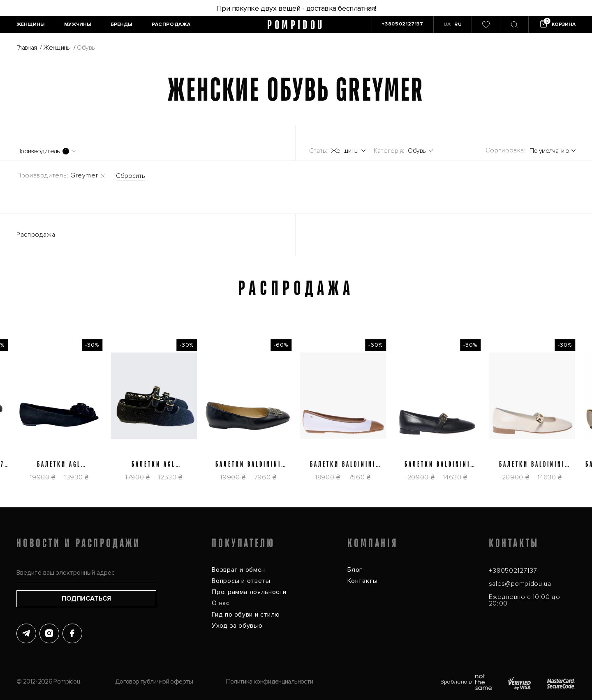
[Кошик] (557, 25)
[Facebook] (72, 633)
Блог (355, 570)
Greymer (84, 175)
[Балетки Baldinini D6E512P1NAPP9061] (514, 415)
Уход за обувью (237, 626)
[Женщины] (30, 25)
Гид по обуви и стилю (246, 615)
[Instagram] (49, 633)
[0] (486, 25)
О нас (221, 603)
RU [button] (458, 24)
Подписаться (86, 599)
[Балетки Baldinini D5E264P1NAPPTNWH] (325, 415)
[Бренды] (121, 25)
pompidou (296, 25)
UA (447, 24)
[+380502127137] (402, 25)
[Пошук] (514, 25)
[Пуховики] (403, 151)
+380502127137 (513, 571)
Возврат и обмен (238, 570)
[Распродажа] (171, 25)
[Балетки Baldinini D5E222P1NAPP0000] (231, 415)
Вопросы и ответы (241, 581)
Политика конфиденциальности (270, 682)
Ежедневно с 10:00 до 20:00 (525, 600)
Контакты (362, 581)
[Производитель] (46, 151)
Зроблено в (466, 682)
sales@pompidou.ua (520, 584)
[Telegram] (26, 633)
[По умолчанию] (553, 151)
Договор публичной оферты (154, 682)
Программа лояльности (249, 592)
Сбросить (131, 176)
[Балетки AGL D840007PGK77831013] (136, 415)
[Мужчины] (77, 25)
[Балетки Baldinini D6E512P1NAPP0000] (420, 415)
